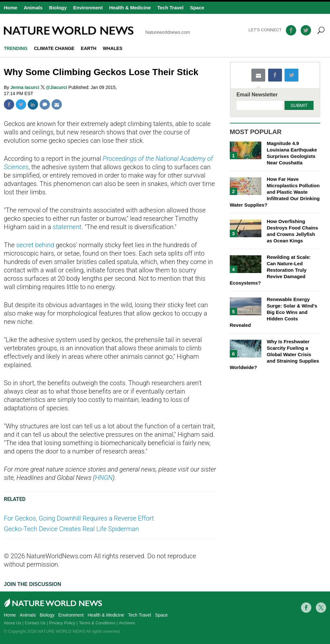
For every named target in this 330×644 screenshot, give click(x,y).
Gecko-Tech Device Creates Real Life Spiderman (71, 529)
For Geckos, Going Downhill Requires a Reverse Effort (79, 518)
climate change (54, 48)
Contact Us (35, 623)
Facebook (9, 104)
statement (67, 227)
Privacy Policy (62, 623)
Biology (58, 8)
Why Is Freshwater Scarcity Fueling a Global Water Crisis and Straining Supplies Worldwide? (275, 354)
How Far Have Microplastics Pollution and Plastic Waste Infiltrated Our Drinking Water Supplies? (275, 192)
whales (113, 48)
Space (197, 8)
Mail (57, 104)
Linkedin (33, 104)
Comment (45, 104)
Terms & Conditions (97, 623)
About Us (12, 623)
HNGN (104, 478)
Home (11, 8)
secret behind (35, 245)
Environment (88, 8)
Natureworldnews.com (97, 31)
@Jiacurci (57, 87)
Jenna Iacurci (25, 87)
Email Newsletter (257, 95)
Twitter (21, 104)
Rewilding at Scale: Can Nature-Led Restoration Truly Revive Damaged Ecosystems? (270, 270)
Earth (89, 48)
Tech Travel (170, 8)
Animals (33, 8)
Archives (127, 623)
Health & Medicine (130, 8)
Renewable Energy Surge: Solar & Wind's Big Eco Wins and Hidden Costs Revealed (274, 312)
